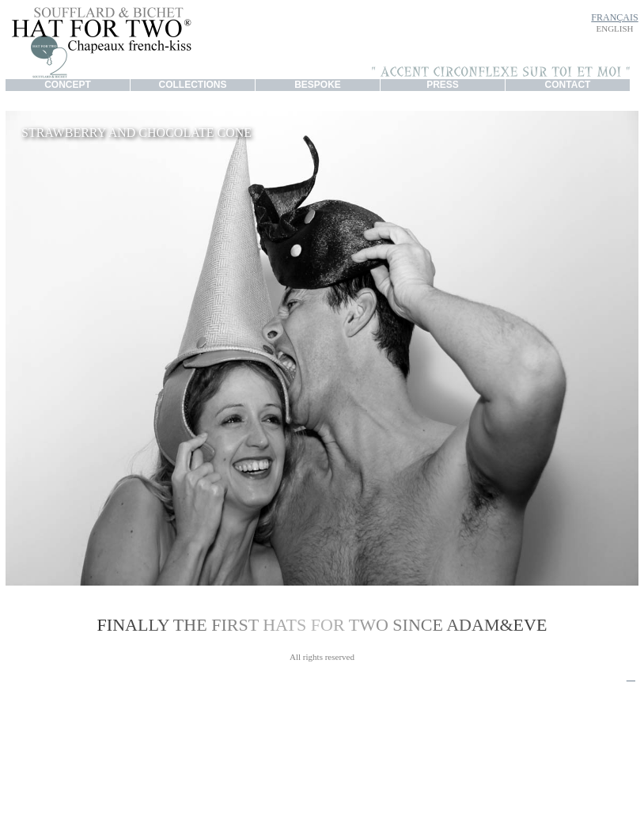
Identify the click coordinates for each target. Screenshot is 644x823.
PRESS (443, 85)
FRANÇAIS (614, 17)
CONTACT (568, 85)
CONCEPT (68, 85)
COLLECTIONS (193, 85)
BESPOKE (318, 85)
